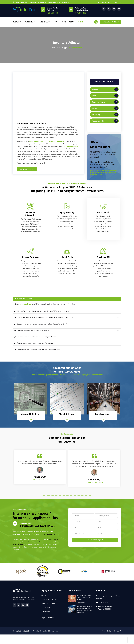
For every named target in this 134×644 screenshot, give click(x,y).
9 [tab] (75, 498)
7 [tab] (67, 498)
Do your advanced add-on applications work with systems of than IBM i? (40, 325)
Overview (17, 22)
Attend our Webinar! (111, 22)
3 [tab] (53, 498)
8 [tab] (71, 498)
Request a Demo (26, 305)
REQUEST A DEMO (47, 621)
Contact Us (117, 634)
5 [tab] (60, 498)
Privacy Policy (106, 634)
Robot (110, 2)
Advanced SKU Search (31, 416)
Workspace (102, 2)
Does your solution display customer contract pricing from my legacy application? (44, 319)
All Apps (105, 89)
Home (53, 48)
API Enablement (46, 614)
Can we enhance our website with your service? (32, 332)
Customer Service (105, 102)
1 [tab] (44, 498)
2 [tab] (48, 498)
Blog (64, 22)
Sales (105, 96)
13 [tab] (90, 498)
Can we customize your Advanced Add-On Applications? (35, 338)
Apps (116, 2)
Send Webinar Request (95, 542)
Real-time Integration (31, 215)
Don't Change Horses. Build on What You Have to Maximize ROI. (85, 611)
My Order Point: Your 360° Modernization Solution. (84, 601)
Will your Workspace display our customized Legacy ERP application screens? (42, 312)
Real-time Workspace (48, 602)
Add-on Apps (45, 22)
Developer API (103, 258)
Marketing (105, 115)
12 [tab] (86, 498)
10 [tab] (79, 498)
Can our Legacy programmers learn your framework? (34, 344)
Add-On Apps (62, 48)
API (120, 2)
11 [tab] (82, 498)
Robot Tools (67, 258)
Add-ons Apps (45, 610)
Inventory (105, 108)
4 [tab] (56, 498)
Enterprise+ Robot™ (72, 147)
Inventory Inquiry (103, 416)
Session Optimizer (31, 258)
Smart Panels (103, 213)
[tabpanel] (31, 405)
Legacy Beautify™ (67, 213)
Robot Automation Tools (32, 545)
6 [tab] (64, 498)
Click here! (65, 2)
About (72, 22)
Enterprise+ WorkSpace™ (56, 141)
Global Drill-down (67, 416)
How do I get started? (23, 299)
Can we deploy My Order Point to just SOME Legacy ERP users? (37, 351)
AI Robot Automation (48, 606)
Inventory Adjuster (36, 141)
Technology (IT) (105, 121)
